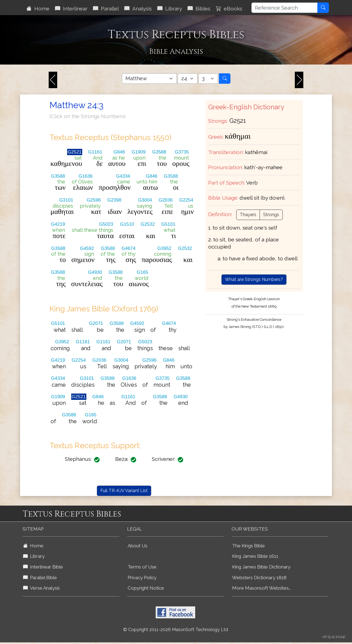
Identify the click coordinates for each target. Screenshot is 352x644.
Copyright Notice (146, 588)
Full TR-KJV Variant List (124, 491)
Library (170, 9)
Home (38, 9)
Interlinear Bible (43, 567)
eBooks (229, 9)
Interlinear (71, 9)
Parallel (106, 9)
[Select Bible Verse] (208, 79)
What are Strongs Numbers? (254, 279)
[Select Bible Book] (149, 79)
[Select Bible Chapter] (188, 79)
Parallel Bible (40, 578)
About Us (137, 546)
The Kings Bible (248, 546)
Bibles (199, 9)
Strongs (271, 215)
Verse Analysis (42, 588)
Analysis (138, 9)
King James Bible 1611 (255, 556)
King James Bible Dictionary (261, 567)
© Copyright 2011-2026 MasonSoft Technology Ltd (176, 630)
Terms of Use (142, 567)
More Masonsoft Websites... (262, 588)
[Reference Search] (284, 8)
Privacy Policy (142, 578)
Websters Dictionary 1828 (259, 578)
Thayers (248, 215)
